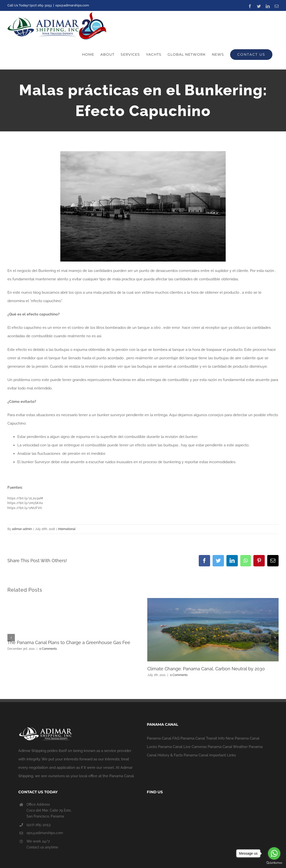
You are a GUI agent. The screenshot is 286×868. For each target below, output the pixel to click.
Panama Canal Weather (228, 747)
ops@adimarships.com (72, 5)
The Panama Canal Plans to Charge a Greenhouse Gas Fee (69, 642)
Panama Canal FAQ (163, 738)
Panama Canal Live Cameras (182, 747)
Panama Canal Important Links (210, 755)
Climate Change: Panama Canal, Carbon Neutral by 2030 (206, 669)
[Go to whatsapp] (274, 853)
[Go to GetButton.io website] (274, 863)
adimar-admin (22, 529)
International (67, 529)
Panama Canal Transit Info (203, 738)
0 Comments (48, 649)
